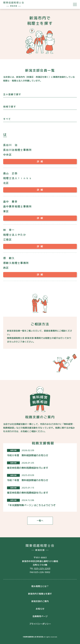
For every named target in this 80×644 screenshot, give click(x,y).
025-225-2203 (42, 568)
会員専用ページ (40, 616)
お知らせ (40, 609)
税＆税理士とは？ (40, 586)
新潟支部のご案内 (40, 601)
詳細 (41, 161)
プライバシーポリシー (40, 624)
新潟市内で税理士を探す (40, 594)
